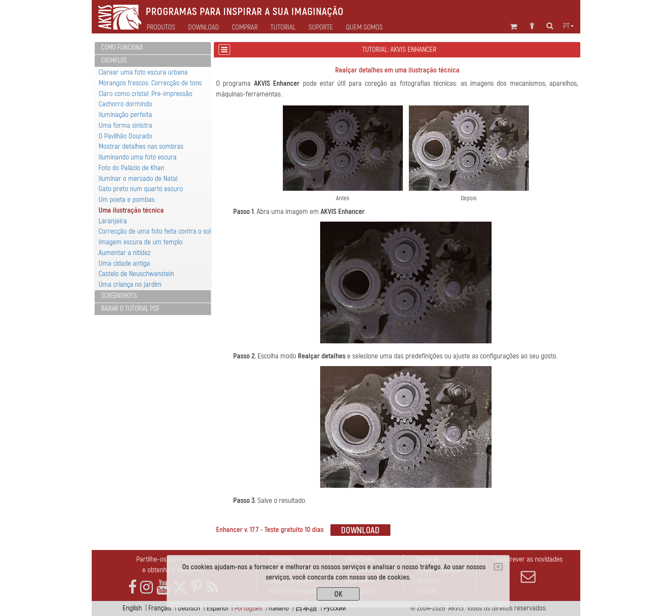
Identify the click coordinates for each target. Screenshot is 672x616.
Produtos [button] (161, 27)
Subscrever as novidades (528, 569)
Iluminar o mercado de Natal (138, 179)
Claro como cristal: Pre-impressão (145, 94)
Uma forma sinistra (125, 125)
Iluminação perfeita (125, 115)
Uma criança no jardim (130, 284)
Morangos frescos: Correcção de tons (150, 83)
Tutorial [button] (283, 27)
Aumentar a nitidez (124, 253)
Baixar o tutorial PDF (130, 309)
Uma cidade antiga (124, 263)
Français (160, 608)
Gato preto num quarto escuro (141, 189)
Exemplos (114, 60)
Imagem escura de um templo (141, 242)
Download (204, 27)
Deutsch (189, 608)
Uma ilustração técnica (131, 210)
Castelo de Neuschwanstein (136, 274)
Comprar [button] (245, 27)
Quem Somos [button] (364, 27)
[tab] (153, 48)
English (132, 608)
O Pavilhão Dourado (125, 136)
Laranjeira (113, 221)
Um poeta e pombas (127, 200)
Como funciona (122, 48)
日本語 (306, 608)
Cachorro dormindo (125, 104)
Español (217, 608)
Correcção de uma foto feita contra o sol (155, 231)
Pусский (335, 608)
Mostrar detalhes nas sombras (141, 146)
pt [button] (568, 26)
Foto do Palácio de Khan (131, 168)
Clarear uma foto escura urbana (143, 72)
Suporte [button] (321, 27)
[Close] (498, 567)
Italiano (279, 608)
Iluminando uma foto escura (138, 157)
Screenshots (119, 296)
